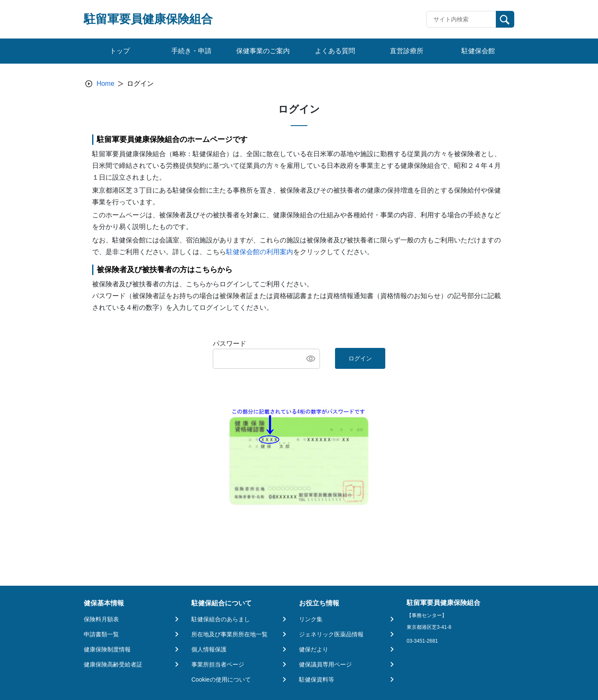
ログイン (360, 358)
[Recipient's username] (461, 19)
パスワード (229, 344)
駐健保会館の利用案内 (260, 252)
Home (105, 84)
